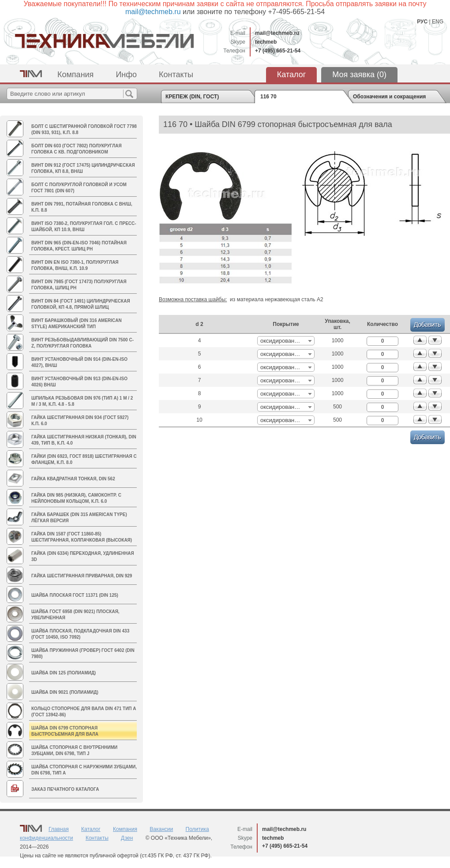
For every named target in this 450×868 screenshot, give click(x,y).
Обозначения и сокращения (389, 97)
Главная (59, 829)
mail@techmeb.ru (277, 33)
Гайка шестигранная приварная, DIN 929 (82, 576)
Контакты (176, 75)
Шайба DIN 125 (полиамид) (64, 673)
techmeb (266, 42)
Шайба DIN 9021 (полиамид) (65, 692)
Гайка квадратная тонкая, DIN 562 (73, 479)
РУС (422, 22)
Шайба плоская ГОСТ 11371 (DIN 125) (75, 595)
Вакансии (161, 829)
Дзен (127, 838)
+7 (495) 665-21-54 (278, 51)
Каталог (291, 75)
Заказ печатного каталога (65, 789)
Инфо (126, 75)
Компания (75, 75)
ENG (438, 22)
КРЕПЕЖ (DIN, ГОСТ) (192, 97)
